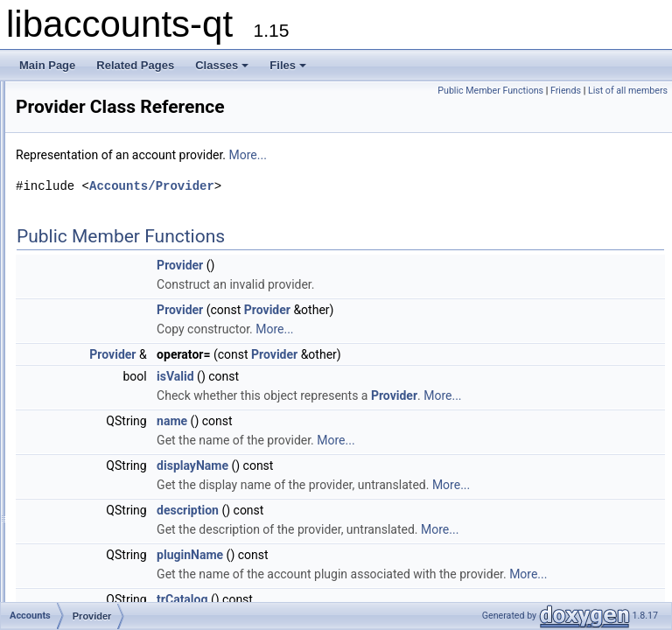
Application (98, 230)
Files (288, 65)
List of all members (628, 110)
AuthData (94, 249)
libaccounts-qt (48, 95)
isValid (394, 376)
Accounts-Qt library (74, 115)
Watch (87, 365)
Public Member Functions (573, 91)
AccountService (108, 211)
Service (89, 326)
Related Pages (135, 65)
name (391, 440)
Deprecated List (66, 134)
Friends (648, 91)
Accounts (79, 192)
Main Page (47, 65)
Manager (92, 288)
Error (84, 269)
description (406, 549)
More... (467, 155)
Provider (91, 307)
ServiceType (101, 346)
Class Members (80, 384)
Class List (66, 172)
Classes (222, 65)
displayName (411, 485)
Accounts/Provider (371, 186)
